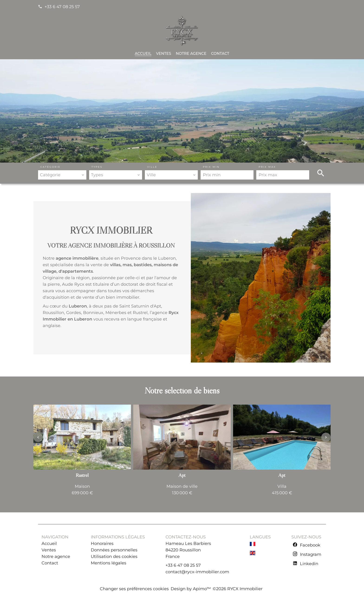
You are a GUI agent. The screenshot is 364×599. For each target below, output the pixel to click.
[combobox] (62, 175)
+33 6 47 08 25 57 (62, 7)
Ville (152, 167)
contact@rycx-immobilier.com (197, 572)
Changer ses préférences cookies (134, 589)
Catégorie (50, 167)
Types (97, 167)
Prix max (267, 167)
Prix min (211, 167)
